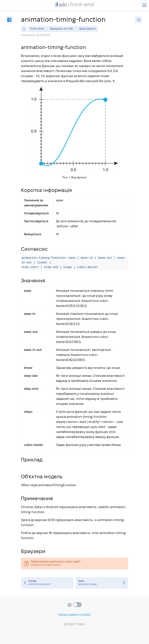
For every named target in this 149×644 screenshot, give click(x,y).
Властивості (88, 29)
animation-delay (102, 583)
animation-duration (47, 583)
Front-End (38, 29)
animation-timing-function (74, 564)
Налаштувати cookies (74, 615)
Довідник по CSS (62, 29)
